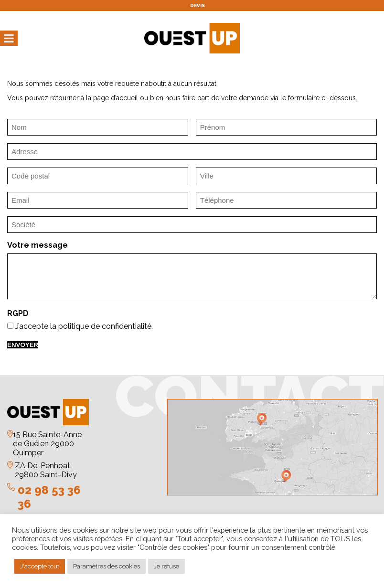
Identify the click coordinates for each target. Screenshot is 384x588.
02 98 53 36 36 (49, 497)
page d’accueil (116, 98)
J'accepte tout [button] (40, 566)
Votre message (37, 245)
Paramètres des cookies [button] (107, 566)
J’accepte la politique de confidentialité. (84, 326)
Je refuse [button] (166, 566)
